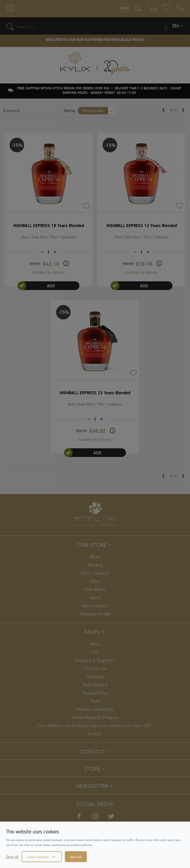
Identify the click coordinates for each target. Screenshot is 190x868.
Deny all (12, 857)
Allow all (76, 857)
